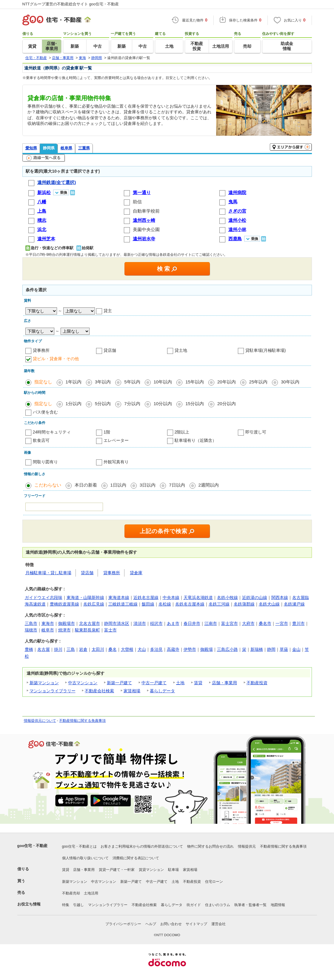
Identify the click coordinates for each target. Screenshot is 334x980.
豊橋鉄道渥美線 (64, 604)
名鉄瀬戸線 (294, 604)
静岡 (271, 649)
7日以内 (177, 485)
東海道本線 (119, 597)
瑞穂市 (31, 630)
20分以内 (227, 404)
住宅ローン (214, 882)
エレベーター (116, 440)
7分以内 (132, 404)
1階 (107, 432)
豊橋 (29, 649)
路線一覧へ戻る (43, 158)
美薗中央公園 (146, 229)
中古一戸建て (154, 683)
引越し (79, 905)
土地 (180, 683)
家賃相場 (132, 691)
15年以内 (195, 382)
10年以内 (163, 382)
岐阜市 (48, 630)
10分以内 (163, 404)
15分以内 (195, 404)
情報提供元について (40, 721)
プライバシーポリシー (123, 924)
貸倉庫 (136, 573)
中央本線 (171, 597)
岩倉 (83, 649)
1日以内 (118, 485)
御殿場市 (67, 623)
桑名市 (265, 623)
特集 (66, 905)
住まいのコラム (218, 905)
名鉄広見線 (94, 604)
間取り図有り (45, 462)
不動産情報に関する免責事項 (82, 721)
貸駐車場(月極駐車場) (265, 350)
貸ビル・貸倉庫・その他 (56, 359)
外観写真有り (116, 462)
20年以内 (227, 382)
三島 (71, 649)
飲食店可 (41, 440)
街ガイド (194, 905)
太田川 (98, 649)
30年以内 (290, 382)
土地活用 (91, 893)
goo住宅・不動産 (33, 846)
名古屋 (44, 649)
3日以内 (148, 485)
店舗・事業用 (224, 683)
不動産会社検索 (99, 691)
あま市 (173, 623)
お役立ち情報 (29, 904)
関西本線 (280, 597)
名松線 (165, 604)
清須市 (140, 623)
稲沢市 (156, 623)
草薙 (284, 649)
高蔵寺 (173, 649)
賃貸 (198, 683)
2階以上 (182, 432)
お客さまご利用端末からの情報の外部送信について (142, 846)
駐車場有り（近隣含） (196, 440)
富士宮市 (230, 623)
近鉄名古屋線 (146, 597)
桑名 (113, 649)
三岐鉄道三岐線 (123, 604)
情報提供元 (247, 846)
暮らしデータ (162, 691)
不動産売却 (71, 893)
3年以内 (103, 382)
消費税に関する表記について (136, 858)
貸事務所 (41, 350)
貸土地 (181, 350)
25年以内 (258, 382)
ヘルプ (151, 924)
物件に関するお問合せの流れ (210, 846)
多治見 (156, 649)
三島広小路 (227, 649)
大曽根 (127, 649)
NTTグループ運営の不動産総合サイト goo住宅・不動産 (71, 4)
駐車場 (173, 870)
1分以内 (74, 404)
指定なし (43, 382)
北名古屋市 (90, 623)
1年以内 (74, 382)
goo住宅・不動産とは (79, 846)
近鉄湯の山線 (255, 597)
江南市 (211, 623)
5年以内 (132, 382)
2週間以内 (209, 485)
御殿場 (207, 649)
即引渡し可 (256, 432)
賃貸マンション (151, 870)
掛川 (58, 649)
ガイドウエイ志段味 (44, 597)
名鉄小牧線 (227, 597)
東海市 (48, 623)
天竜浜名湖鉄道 (198, 597)
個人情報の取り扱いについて (85, 858)
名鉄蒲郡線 (244, 604)
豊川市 (298, 623)
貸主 (108, 311)
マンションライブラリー (53, 691)
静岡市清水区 (117, 623)
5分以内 (103, 404)
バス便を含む (45, 412)
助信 (137, 202)
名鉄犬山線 (269, 604)
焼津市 (64, 630)
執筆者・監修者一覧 (250, 905)
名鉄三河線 (219, 604)
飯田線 (148, 604)
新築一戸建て (119, 683)
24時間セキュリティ (52, 432)
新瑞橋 (257, 649)
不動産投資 (257, 683)
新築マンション (44, 683)
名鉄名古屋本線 (190, 604)
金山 (296, 649)
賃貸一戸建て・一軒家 (117, 870)
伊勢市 (190, 649)
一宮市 (282, 623)
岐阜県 (66, 148)
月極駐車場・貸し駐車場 (48, 573)
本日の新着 (86, 485)
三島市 (31, 623)
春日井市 (192, 623)
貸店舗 (110, 350)
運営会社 (218, 924)
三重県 (84, 148)
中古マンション (83, 683)
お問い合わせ (171, 924)
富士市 (110, 630)
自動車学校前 (146, 211)
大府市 (248, 623)
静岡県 (49, 148)
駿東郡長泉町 (87, 630)
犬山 (142, 649)
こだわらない (48, 485)
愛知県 (31, 148)
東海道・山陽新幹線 (85, 597)
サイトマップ (196, 924)
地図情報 (278, 905)
